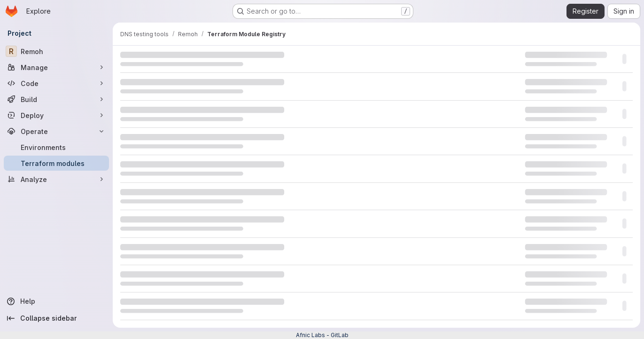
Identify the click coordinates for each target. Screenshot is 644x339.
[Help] (56, 301)
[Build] (56, 99)
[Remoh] (56, 51)
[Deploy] (56, 115)
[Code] (56, 83)
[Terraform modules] (56, 163)
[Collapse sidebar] (56, 318)
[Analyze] (56, 179)
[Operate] (56, 131)
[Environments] (56, 147)
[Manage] (56, 67)
